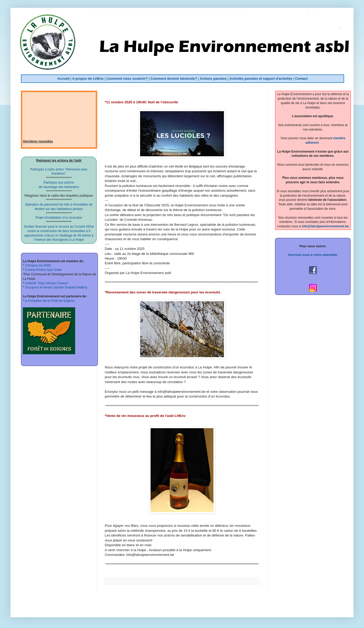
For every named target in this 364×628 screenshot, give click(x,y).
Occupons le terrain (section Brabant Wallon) (56, 287)
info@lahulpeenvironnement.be (325, 226)
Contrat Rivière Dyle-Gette (43, 270)
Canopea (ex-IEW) (38, 265)
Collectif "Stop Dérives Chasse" (46, 283)
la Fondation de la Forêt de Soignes (49, 301)
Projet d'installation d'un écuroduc (59, 218)
